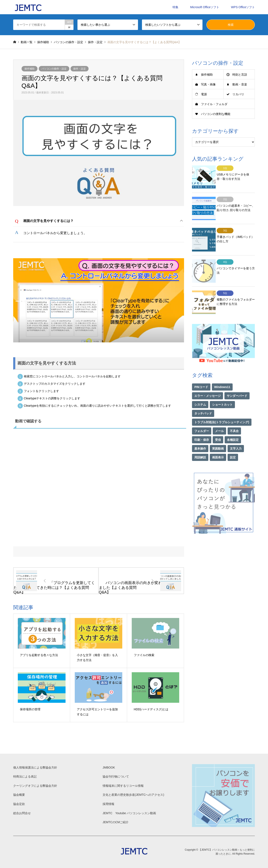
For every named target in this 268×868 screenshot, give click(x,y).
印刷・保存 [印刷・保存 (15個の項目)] (202, 427)
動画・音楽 (240, 84)
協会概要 (19, 795)
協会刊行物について (116, 776)
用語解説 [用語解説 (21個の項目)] (200, 445)
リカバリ (238, 94)
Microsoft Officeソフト (205, 7)
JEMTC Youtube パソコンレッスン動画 (129, 813)
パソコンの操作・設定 (54, 69)
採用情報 (108, 804)
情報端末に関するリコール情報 (123, 786)
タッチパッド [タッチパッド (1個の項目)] (203, 401)
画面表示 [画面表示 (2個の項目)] (218, 445)
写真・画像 (208, 84)
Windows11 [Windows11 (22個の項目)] (222, 374)
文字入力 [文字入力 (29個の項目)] (236, 436)
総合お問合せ (22, 813)
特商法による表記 (25, 776)
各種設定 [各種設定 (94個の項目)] (233, 427)
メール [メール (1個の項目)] (219, 418)
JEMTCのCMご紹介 (116, 822)
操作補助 (30, 69)
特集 (175, 7)
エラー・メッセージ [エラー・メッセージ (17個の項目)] (207, 383)
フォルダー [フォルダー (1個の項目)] (202, 418)
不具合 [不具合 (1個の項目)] (234, 418)
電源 (204, 94)
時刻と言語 (240, 75)
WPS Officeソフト (243, 7)
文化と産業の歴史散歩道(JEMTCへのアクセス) (133, 795)
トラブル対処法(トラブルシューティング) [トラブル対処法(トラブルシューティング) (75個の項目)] (222, 409)
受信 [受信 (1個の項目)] (218, 427)
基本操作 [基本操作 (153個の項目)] (200, 436)
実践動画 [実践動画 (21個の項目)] (218, 436)
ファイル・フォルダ (214, 104)
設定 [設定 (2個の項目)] (233, 445)
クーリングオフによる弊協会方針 (35, 786)
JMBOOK (109, 767)
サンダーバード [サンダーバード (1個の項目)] (237, 383)
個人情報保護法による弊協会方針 (35, 767)
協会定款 (19, 804)
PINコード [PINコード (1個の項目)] (201, 374)
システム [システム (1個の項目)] (200, 392)
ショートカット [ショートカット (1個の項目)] (222, 392)
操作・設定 (80, 69)
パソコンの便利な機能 (216, 114)
